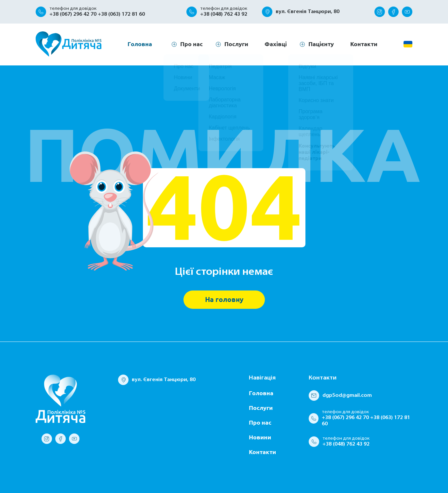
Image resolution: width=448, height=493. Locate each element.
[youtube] (407, 12)
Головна (140, 44)
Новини (260, 437)
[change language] (408, 44)
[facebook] (393, 12)
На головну (224, 299)
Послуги (236, 44)
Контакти (364, 44)
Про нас (260, 422)
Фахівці (276, 44)
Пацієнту (321, 44)
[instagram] (380, 12)
